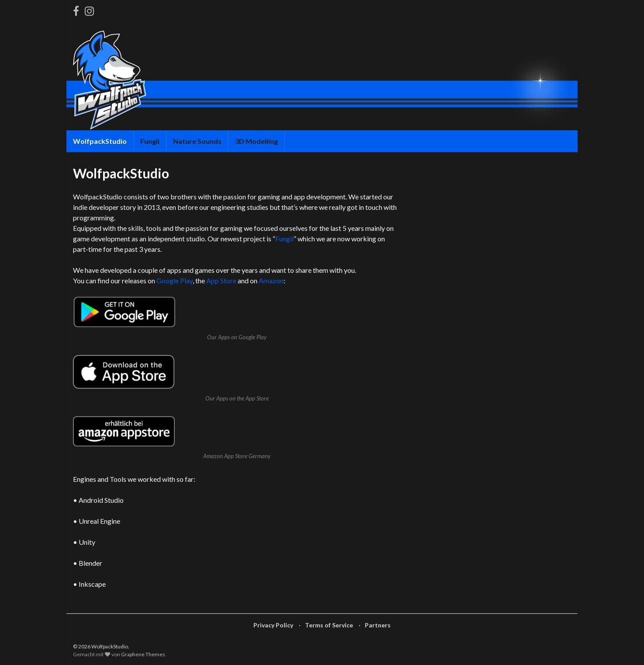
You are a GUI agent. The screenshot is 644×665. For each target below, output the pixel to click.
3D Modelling (256, 141)
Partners (378, 625)
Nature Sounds (197, 141)
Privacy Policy (273, 625)
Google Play (175, 280)
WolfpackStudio (100, 141)
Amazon (271, 280)
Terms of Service (329, 625)
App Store (221, 280)
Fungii (150, 141)
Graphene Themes (143, 654)
